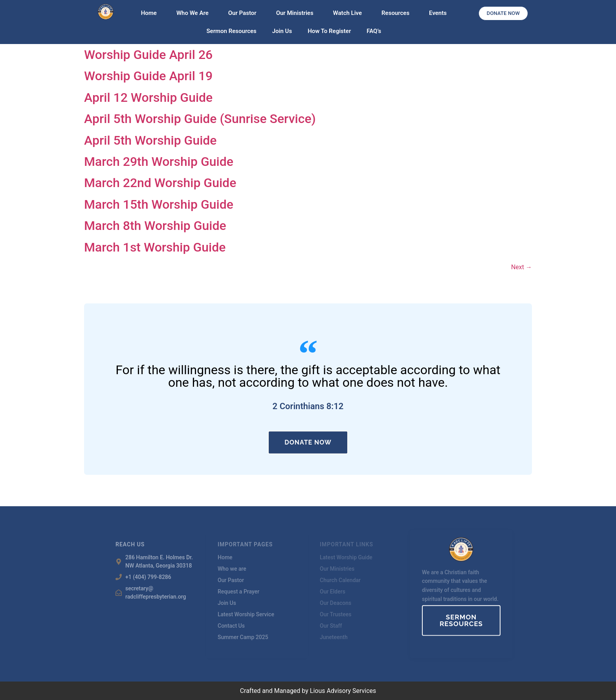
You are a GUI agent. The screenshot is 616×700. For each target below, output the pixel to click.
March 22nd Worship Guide (160, 183)
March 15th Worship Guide (159, 204)
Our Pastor (244, 13)
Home (151, 13)
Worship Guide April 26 (148, 55)
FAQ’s (374, 31)
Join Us (282, 31)
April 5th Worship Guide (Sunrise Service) (200, 119)
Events (438, 13)
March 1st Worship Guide (155, 247)
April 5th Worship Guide (150, 140)
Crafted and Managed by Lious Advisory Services (308, 691)
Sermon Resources (231, 31)
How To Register (329, 31)
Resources (397, 13)
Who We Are (194, 13)
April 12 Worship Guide (148, 97)
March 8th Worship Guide (155, 226)
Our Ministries (297, 13)
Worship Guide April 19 (148, 76)
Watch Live (349, 13)
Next (522, 267)
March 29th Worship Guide (159, 162)
